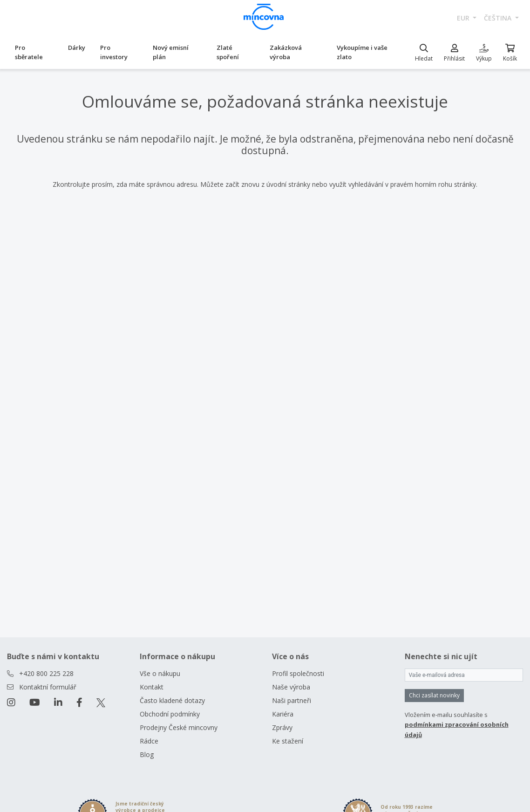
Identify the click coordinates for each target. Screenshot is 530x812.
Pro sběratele (29, 52)
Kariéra (283, 714)
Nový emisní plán (171, 52)
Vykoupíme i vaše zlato (362, 52)
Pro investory (114, 52)
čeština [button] (499, 18)
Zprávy (282, 727)
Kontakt (152, 687)
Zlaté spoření (228, 52)
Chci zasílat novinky (434, 695)
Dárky (77, 48)
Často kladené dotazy (172, 700)
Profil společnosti (298, 673)
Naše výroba (291, 687)
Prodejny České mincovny (179, 727)
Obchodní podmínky (170, 714)
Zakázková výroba (286, 52)
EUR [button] (464, 18)
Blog (147, 754)
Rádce (149, 741)
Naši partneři (292, 700)
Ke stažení (288, 741)
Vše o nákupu (160, 673)
